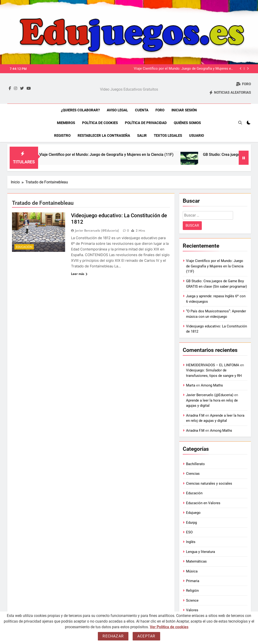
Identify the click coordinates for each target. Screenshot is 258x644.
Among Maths (212, 385)
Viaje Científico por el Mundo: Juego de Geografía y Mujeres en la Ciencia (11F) (183, 69)
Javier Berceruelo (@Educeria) (97, 230)
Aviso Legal (117, 110)
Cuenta (142, 110)
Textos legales (168, 136)
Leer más (79, 274)
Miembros (66, 123)
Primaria (193, 581)
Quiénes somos (187, 123)
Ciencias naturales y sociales (209, 483)
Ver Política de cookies (169, 627)
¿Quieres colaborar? (80, 110)
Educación (24, 247)
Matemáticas (196, 561)
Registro (62, 136)
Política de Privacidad (146, 123)
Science (192, 600)
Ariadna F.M (195, 415)
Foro (160, 110)
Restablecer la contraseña (104, 136)
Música (192, 571)
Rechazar (113, 636)
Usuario (196, 136)
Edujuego (193, 513)
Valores (192, 610)
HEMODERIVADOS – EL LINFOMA (213, 365)
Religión (192, 591)
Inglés (191, 542)
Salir (142, 136)
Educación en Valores (203, 503)
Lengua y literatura (200, 552)
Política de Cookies (100, 123)
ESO (189, 532)
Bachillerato (195, 464)
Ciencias (193, 474)
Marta (191, 385)
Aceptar (146, 636)
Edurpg (191, 523)
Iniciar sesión (184, 110)
